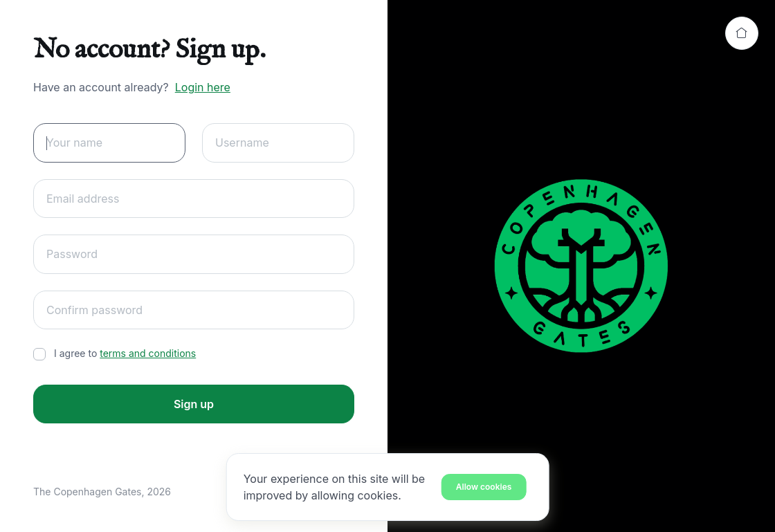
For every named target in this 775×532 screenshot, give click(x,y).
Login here (203, 87)
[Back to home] (742, 33)
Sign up (194, 404)
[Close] (484, 487)
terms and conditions (148, 353)
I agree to (125, 353)
